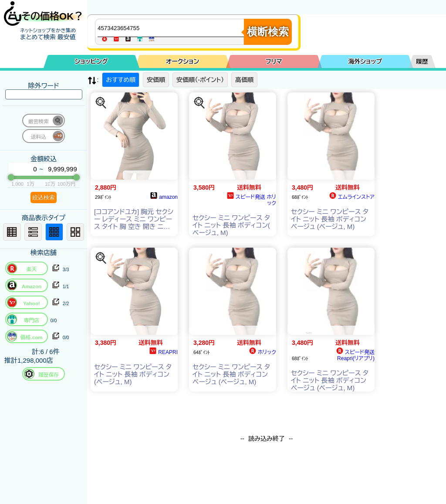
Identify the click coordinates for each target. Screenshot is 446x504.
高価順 (244, 80)
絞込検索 (44, 197)
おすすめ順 (121, 80)
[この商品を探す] (101, 103)
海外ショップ (365, 61)
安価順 (156, 80)
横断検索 (268, 32)
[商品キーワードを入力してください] (172, 28)
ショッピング (91, 61)
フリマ (274, 61)
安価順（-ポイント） (200, 80)
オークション (182, 61)
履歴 (422, 61)
